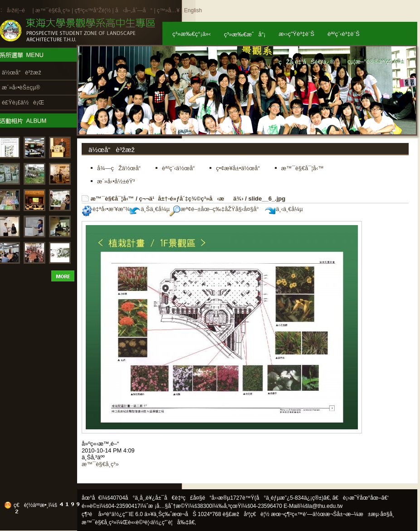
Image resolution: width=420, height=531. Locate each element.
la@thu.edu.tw (325, 506)
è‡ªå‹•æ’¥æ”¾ (106, 209)
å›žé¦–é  (19, 10)
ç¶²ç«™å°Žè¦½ (93, 10)
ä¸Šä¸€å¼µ (150, 209)
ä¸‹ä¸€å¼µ (284, 209)
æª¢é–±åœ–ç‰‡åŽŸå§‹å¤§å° (217, 209)
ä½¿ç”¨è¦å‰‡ (170, 522)
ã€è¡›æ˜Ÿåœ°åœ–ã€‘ (361, 498)
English (193, 10)
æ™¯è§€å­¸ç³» (54, 10)
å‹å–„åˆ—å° (134, 10)
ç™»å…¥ (168, 10)
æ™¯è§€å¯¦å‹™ (112, 199)
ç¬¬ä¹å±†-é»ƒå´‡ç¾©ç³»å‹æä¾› (191, 199)
